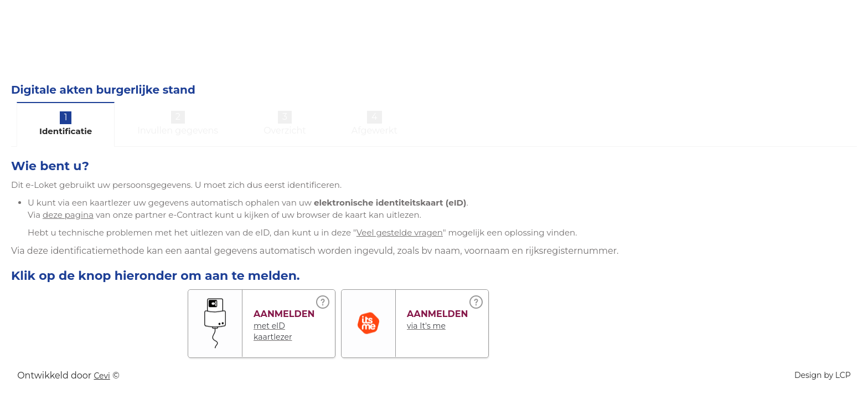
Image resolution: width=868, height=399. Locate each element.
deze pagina (68, 215)
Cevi (102, 376)
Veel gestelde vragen (400, 232)
